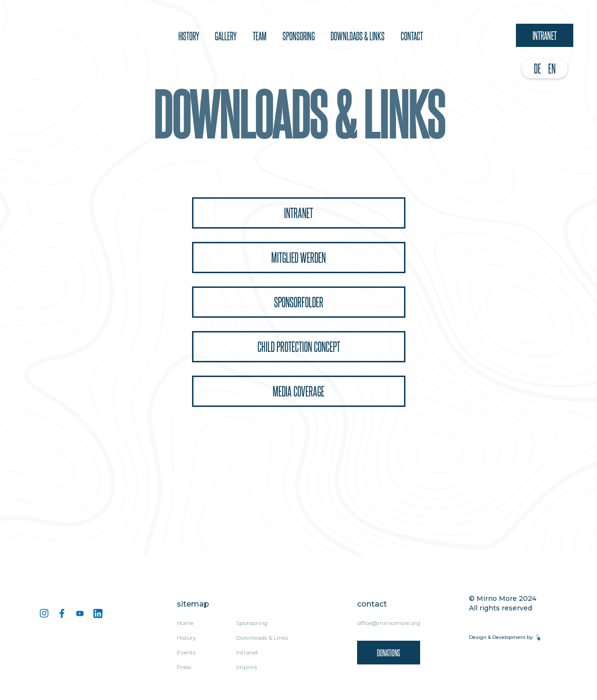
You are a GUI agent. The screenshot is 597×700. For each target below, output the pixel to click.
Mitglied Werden (298, 257)
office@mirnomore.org (389, 623)
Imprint (247, 667)
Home (185, 623)
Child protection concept (299, 346)
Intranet (545, 35)
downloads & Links (358, 36)
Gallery (226, 36)
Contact (412, 36)
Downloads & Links (262, 638)
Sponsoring (252, 623)
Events (186, 652)
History (189, 36)
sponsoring (299, 36)
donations (389, 653)
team (260, 36)
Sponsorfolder (299, 302)
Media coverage (298, 391)
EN (552, 68)
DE (537, 68)
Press (184, 667)
